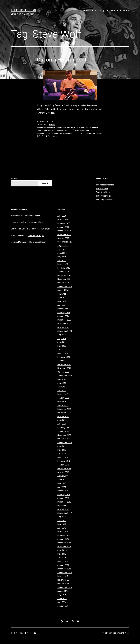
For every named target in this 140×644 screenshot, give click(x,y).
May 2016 (62, 554)
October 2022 (63, 372)
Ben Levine (71, 127)
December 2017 (64, 502)
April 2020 (62, 424)
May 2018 (62, 483)
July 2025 (62, 249)
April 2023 (62, 350)
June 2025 (62, 253)
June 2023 (62, 342)
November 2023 (64, 324)
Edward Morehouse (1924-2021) (36, 229)
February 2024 (64, 312)
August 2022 (63, 379)
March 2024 (63, 309)
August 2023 (63, 335)
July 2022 (62, 383)
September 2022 (65, 376)
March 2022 (63, 394)
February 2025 (64, 268)
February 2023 (64, 357)
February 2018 (64, 494)
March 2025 (63, 264)
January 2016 (63, 565)
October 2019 (63, 439)
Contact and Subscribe (118, 10)
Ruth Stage (49, 133)
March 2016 (63, 561)
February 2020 (64, 428)
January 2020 (63, 431)
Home (86, 10)
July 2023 (62, 338)
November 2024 (64, 279)
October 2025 (63, 238)
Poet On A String (103, 192)
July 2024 (62, 294)
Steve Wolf (82, 133)
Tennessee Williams (95, 133)
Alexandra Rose (49, 127)
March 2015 (63, 576)
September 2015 (65, 572)
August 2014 (63, 591)
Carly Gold (80, 127)
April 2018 (62, 487)
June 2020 (62, 420)
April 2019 (62, 454)
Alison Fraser (61, 127)
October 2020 (63, 416)
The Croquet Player (104, 200)
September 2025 (65, 242)
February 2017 (64, 535)
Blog (102, 10)
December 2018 (64, 468)
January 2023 (63, 361)
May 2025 (62, 257)
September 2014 (65, 587)
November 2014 (64, 580)
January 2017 (63, 539)
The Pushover (102, 188)
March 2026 (63, 220)
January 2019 (63, 465)
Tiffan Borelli (42, 136)
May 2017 (62, 524)
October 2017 (63, 509)
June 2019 (62, 446)
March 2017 (63, 532)
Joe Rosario (47, 130)
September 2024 (65, 286)
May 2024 (62, 301)
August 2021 (63, 405)
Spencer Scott (72, 133)
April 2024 (62, 305)
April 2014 (62, 602)
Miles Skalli (79, 130)
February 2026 (64, 223)
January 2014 (63, 606)
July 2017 (62, 520)
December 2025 (64, 231)
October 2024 (63, 283)
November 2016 (64, 546)
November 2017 (64, 506)
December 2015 (64, 569)
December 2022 (64, 364)
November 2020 (64, 413)
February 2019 (64, 461)
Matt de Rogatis (58, 130)
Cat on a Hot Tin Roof (62, 60)
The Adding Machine (105, 185)
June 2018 (62, 480)
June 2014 (62, 598)
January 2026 (63, 227)
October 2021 (63, 402)
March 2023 (63, 353)
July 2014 (62, 595)
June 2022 (62, 387)
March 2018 (63, 491)
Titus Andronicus (103, 196)
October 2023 (63, 327)
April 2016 (62, 558)
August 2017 (63, 517)
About (94, 10)
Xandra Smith (53, 136)
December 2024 (64, 275)
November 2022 (64, 368)
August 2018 (63, 476)
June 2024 (62, 298)
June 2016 (62, 550)
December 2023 (64, 320)
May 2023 (62, 346)
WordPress (124, 633)
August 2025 (63, 246)
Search (14, 179)
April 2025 (62, 260)
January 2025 (63, 272)
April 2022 (62, 390)
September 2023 (65, 331)
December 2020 (64, 409)
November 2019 (64, 435)
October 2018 (63, 472)
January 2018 (63, 498)
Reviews (52, 124)
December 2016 (64, 543)
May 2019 (62, 450)
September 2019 (65, 442)
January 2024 (63, 316)
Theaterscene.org (23, 10)
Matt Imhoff (70, 130)
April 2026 (62, 216)
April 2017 (62, 528)
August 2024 (63, 290)
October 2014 (63, 584)
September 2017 (65, 513)
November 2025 (64, 234)
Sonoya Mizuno (60, 133)
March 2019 (63, 457)
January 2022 (63, 398)
